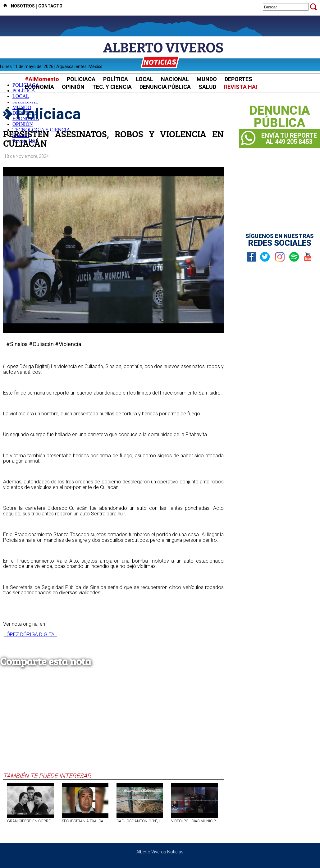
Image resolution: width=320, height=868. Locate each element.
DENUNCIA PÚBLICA (165, 87)
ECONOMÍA (39, 87)
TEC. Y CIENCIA (112, 87)
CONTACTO (50, 6)
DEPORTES (238, 79)
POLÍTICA (116, 79)
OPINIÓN (73, 87)
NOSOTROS (23, 6)
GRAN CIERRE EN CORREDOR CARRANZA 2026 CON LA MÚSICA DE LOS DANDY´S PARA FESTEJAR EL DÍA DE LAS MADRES (30, 821)
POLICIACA (81, 79)
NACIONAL (175, 79)
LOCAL (144, 79)
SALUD (207, 87)
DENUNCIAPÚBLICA (280, 117)
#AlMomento (42, 79)
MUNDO (207, 79)
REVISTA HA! (241, 87)
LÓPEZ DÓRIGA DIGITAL (31, 635)
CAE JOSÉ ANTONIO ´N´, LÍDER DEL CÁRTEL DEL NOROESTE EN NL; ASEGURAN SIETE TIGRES (140, 821)
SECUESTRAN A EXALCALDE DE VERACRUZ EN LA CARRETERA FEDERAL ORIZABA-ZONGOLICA (85, 821)
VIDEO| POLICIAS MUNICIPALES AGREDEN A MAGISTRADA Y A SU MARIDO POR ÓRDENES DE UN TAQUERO (194, 821)
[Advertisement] (113, 725)
